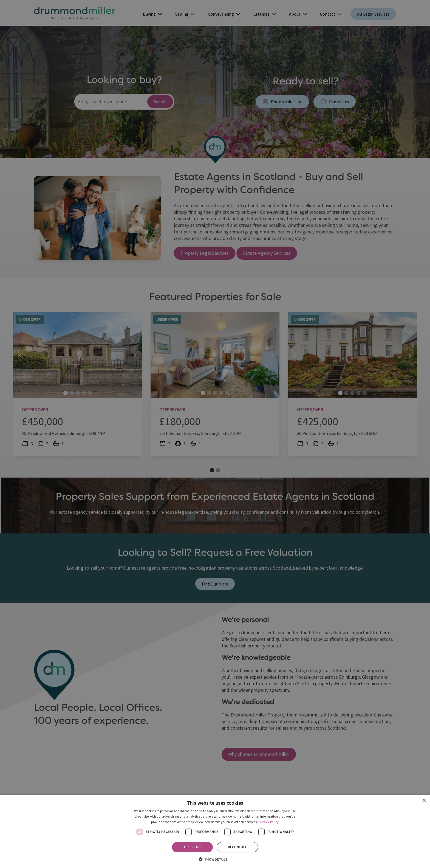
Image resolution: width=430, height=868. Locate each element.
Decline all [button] (237, 847)
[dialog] (215, 831)
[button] (215, 859)
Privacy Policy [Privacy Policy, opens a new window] (268, 822)
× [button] (424, 801)
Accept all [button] (192, 847)
